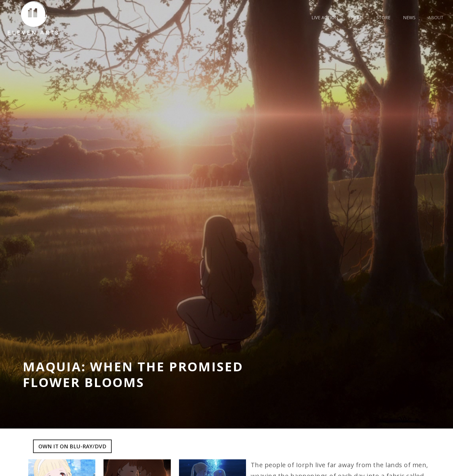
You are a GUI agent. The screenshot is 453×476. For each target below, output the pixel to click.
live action (325, 17)
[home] (35, 18)
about (436, 17)
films (357, 17)
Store (383, 17)
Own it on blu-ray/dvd (72, 446)
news (409, 17)
